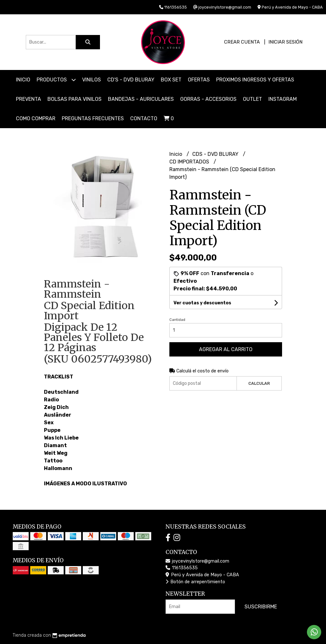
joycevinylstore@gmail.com (197, 561)
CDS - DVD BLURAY (216, 154)
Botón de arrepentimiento (195, 582)
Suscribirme (261, 607)
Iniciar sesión (285, 42)
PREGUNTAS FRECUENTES (93, 118)
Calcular (259, 383)
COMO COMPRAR (36, 118)
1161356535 (182, 568)
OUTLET (252, 99)
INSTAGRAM (283, 99)
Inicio (23, 80)
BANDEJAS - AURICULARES (141, 99)
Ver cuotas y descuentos (202, 303)
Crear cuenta (242, 42)
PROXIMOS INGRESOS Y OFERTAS (255, 80)
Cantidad (177, 320)
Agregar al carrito (226, 349)
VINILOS (92, 80)
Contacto (144, 118)
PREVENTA (28, 99)
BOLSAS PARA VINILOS (74, 99)
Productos (56, 80)
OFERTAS (199, 80)
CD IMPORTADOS (190, 162)
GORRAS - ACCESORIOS (208, 99)
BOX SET (171, 80)
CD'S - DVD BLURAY (131, 80)
